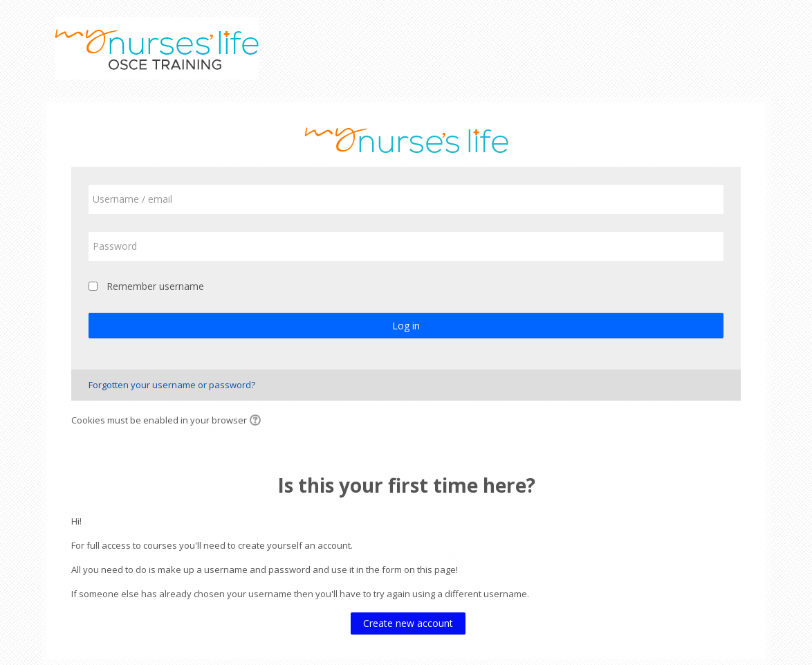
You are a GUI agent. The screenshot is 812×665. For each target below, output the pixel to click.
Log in (406, 326)
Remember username (155, 286)
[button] (257, 421)
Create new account (408, 623)
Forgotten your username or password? (172, 385)
